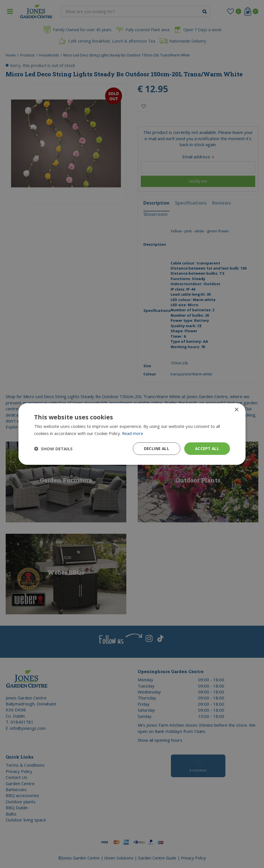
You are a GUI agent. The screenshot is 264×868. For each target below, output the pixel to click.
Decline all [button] (155, 448)
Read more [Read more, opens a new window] (133, 433)
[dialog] (132, 434)
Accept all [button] (207, 448)
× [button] (236, 410)
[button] (53, 449)
